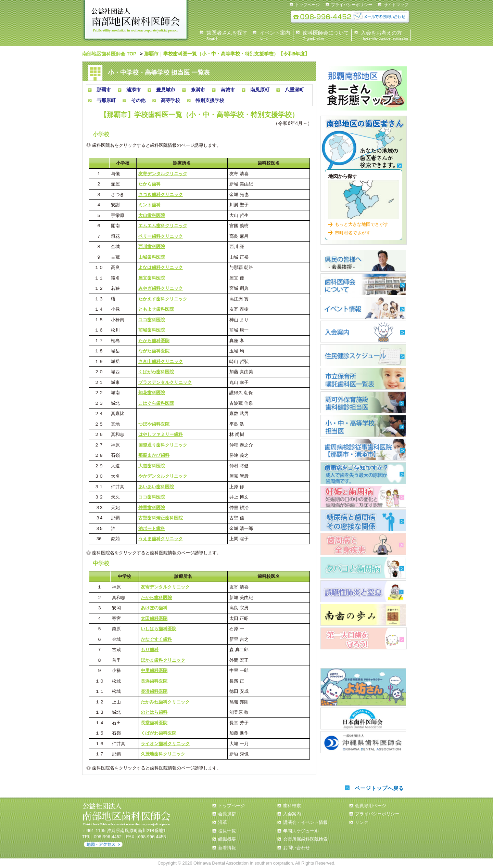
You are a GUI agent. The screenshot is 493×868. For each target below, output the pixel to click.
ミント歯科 (149, 205)
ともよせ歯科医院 (156, 309)
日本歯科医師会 (363, 718)
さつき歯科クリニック (161, 195)
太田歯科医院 (154, 618)
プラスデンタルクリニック (165, 382)
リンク (362, 822)
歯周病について (363, 473)
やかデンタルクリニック (163, 476)
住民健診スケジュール (363, 355)
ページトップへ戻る (379, 788)
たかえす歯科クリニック (163, 299)
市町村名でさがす (353, 233)
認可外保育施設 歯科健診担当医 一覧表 (363, 402)
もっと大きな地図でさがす (362, 224)
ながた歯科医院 (154, 351)
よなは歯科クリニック (161, 267)
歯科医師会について (363, 284)
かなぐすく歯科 (156, 639)
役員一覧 (227, 831)
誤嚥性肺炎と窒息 (363, 591)
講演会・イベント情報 (305, 822)
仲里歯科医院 (152, 508)
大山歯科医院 (152, 215)
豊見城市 (166, 90)
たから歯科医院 (154, 341)
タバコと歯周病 (363, 568)
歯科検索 (364, 145)
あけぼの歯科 (154, 608)
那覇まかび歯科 (154, 455)
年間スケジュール (301, 831)
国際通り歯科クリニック (163, 445)
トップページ (307, 5)
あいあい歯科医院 (156, 487)
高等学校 (170, 100)
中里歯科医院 (154, 670)
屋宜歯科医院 (152, 278)
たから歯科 (149, 184)
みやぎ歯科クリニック (161, 288)
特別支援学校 (210, 100)
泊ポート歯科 (152, 528)
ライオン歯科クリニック (165, 744)
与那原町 (106, 100)
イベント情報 (363, 308)
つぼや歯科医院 (154, 424)
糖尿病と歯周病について (363, 520)
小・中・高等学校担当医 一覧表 (363, 426)
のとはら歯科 (154, 712)
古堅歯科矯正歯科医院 (161, 518)
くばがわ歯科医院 (156, 372)
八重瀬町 (294, 90)
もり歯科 (150, 650)
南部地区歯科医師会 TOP (109, 54)
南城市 (228, 90)
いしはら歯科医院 (159, 629)
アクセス (103, 845)
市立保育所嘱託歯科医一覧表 (363, 379)
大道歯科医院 (152, 466)
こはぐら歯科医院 (156, 403)
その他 (138, 100)
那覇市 (104, 90)
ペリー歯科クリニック (161, 236)
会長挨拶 (227, 814)
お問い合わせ (296, 848)
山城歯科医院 (152, 257)
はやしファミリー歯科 (161, 434)
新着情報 (227, 848)
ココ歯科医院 (152, 320)
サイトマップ (396, 5)
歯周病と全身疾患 (363, 544)
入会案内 (363, 332)
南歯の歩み (363, 615)
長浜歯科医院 (154, 681)
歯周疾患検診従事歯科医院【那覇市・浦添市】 (363, 450)
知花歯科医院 (152, 393)
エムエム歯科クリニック (163, 226)
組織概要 (227, 839)
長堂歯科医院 (154, 723)
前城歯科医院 (152, 330)
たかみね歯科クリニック (165, 702)
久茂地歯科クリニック (163, 754)
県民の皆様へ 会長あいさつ (363, 261)
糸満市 (198, 90)
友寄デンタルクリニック (163, 174)
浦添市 (134, 90)
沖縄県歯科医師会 (363, 742)
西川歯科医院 (152, 247)
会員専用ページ (371, 806)
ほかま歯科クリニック (163, 660)
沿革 (223, 822)
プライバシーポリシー (352, 5)
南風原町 (260, 90)
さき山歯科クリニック (161, 361)
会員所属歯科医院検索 (305, 839)
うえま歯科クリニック (161, 539)
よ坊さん (363, 687)
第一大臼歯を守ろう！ (364, 638)
